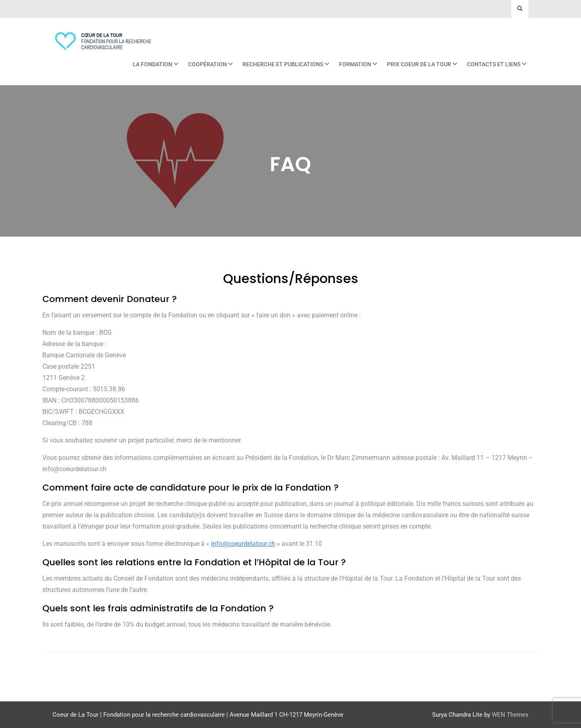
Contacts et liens (494, 64)
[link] (243, 544)
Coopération (207, 64)
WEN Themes (510, 715)
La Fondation (153, 64)
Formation (355, 64)
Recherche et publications (283, 64)
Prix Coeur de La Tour (419, 64)
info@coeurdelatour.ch (243, 544)
